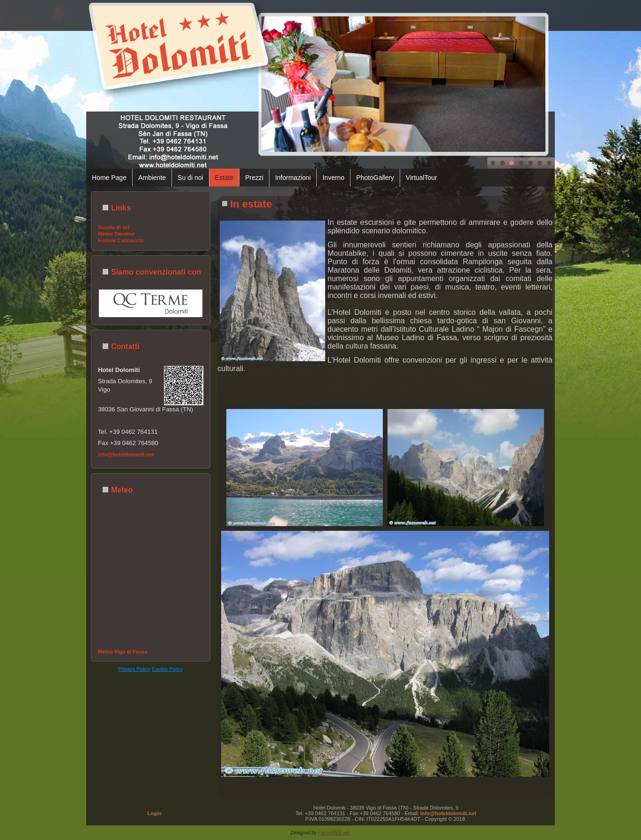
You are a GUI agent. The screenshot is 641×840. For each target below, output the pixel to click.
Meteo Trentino (116, 234)
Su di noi (190, 178)
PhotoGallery (375, 178)
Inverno (333, 178)
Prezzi (254, 178)
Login (155, 813)
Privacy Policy (134, 669)
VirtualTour (421, 178)
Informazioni (293, 178)
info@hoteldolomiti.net (126, 454)
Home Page (109, 178)
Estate (224, 178)
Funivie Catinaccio (121, 240)
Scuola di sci (114, 227)
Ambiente (152, 178)
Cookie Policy (168, 669)
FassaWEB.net (333, 833)
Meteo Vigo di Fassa (123, 652)
